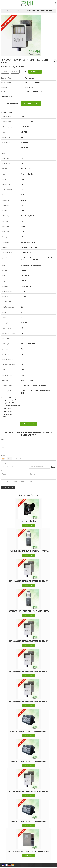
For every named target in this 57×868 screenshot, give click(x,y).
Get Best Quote (28, 525)
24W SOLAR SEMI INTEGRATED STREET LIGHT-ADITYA (29, 551)
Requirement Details (7, 478)
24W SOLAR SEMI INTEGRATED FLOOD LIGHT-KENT (28, 761)
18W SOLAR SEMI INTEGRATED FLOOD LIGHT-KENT (28, 821)
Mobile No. (4, 455)
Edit (24, 72)
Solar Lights (17, 11)
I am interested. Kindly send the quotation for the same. (28, 482)
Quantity (3, 463)
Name (3, 439)
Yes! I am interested (28, 424)
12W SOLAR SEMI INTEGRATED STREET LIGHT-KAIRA (28, 791)
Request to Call (11, 104)
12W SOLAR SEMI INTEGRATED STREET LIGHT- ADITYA (29, 611)
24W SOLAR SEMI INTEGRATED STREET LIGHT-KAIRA (28, 671)
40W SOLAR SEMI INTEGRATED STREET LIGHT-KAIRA (28, 581)
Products (10, 11)
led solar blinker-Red (28, 521)
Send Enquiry (31, 104)
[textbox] (15, 72)
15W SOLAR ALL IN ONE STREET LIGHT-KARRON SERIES (28, 851)
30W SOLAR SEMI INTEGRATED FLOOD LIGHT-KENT (28, 731)
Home (4, 11)
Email (3, 447)
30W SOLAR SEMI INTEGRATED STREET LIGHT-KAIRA (28, 641)
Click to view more (7, 97)
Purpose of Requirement (8, 471)
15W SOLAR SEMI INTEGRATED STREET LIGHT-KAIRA (28, 701)
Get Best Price (35, 72)
